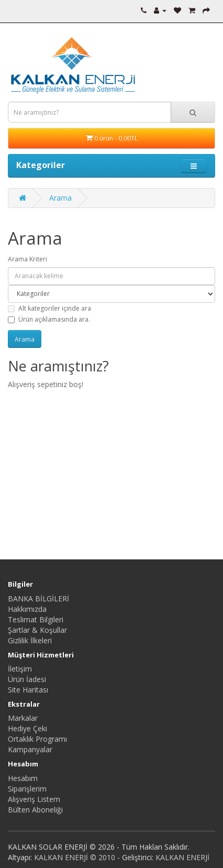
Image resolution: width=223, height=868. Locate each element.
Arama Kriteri (27, 259)
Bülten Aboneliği (35, 810)
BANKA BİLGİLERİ (38, 598)
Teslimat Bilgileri (36, 619)
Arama (60, 198)
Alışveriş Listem (34, 799)
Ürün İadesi (27, 679)
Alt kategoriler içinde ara (49, 308)
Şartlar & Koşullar (37, 630)
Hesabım (23, 778)
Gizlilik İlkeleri (30, 640)
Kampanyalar (30, 749)
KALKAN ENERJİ (182, 857)
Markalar (23, 718)
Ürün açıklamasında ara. (49, 319)
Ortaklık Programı (37, 739)
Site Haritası (28, 690)
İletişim (20, 669)
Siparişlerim (27, 789)
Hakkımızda (27, 609)
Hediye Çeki (27, 728)
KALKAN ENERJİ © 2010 (75, 857)
